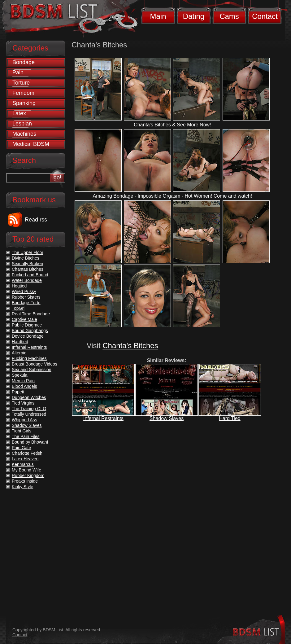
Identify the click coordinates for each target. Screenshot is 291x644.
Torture (21, 83)
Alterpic (19, 353)
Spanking (24, 103)
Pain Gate (21, 448)
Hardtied (20, 342)
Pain (18, 72)
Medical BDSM (31, 144)
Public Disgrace (27, 325)
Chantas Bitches (28, 269)
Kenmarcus (23, 464)
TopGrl (18, 308)
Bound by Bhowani (30, 442)
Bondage (24, 62)
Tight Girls (22, 431)
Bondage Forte (26, 303)
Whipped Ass (24, 420)
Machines (24, 134)
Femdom (23, 93)
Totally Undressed (29, 414)
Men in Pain (23, 381)
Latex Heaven (25, 459)
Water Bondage (27, 280)
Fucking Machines (29, 358)
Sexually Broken (27, 264)
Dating (194, 16)
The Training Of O (29, 409)
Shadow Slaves (167, 418)
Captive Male (24, 319)
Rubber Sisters (26, 297)
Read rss (36, 220)
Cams (229, 16)
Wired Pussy (24, 291)
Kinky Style (22, 487)
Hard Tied (230, 418)
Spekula (20, 375)
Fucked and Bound (30, 275)
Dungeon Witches (29, 397)
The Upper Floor (28, 252)
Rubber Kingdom (28, 475)
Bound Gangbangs (30, 331)
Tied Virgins (23, 403)
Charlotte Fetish (27, 453)
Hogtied (19, 286)
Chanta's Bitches (130, 346)
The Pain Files (26, 436)
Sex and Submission (32, 370)
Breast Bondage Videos (35, 364)
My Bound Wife (26, 470)
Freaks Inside (25, 481)
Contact (265, 16)
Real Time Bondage (31, 314)
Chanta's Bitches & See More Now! (172, 125)
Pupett (18, 392)
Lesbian (22, 124)
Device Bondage (28, 336)
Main (158, 16)
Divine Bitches (26, 258)
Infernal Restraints (103, 418)
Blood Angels (24, 386)
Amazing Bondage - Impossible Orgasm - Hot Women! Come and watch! (173, 196)
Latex (19, 113)
